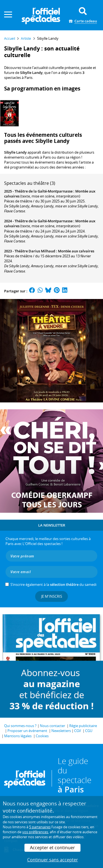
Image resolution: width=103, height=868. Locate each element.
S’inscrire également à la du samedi (53, 584)
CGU (89, 731)
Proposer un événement (27, 731)
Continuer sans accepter (53, 860)
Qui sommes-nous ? (20, 726)
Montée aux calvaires (76, 251)
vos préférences (35, 832)
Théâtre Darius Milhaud (35, 251)
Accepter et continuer (52, 848)
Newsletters (61, 731)
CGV (78, 731)
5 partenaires (40, 827)
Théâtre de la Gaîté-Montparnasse (44, 191)
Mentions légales (18, 736)
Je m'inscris (52, 596)
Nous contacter (52, 726)
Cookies (42, 736)
